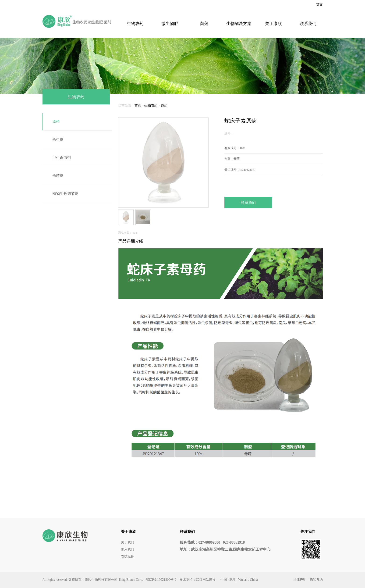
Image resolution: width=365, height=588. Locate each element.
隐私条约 (316, 580)
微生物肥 (170, 24)
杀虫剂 (58, 140)
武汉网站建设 (206, 580)
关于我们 (128, 542)
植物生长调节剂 (65, 194)
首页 (138, 105)
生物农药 (135, 24)
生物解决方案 (239, 24)
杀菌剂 (58, 176)
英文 (319, 5)
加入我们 (128, 549)
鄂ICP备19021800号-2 (161, 580)
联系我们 (308, 24)
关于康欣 (273, 24)
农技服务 (128, 556)
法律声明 (300, 580)
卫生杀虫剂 (62, 158)
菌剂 (204, 24)
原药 (56, 122)
